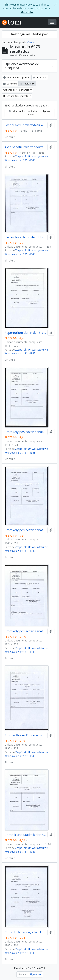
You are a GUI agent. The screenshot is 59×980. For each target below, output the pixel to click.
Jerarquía (40, 77)
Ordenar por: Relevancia (17, 90)
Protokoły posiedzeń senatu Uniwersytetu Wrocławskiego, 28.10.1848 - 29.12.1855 (25, 530)
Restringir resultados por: (30, 34)
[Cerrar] (55, 5)
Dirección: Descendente (16, 96)
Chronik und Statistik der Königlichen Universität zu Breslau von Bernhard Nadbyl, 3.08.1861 (25, 835)
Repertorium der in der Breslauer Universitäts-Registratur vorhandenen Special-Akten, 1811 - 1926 (25, 333)
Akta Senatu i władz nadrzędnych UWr (25, 147)
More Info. (27, 12)
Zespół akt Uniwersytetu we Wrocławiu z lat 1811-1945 (25, 125)
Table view (27, 84)
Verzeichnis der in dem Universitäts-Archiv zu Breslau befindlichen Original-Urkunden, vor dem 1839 (25, 237)
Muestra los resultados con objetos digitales (29, 113)
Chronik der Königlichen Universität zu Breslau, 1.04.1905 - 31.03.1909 (25, 932)
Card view (10, 84)
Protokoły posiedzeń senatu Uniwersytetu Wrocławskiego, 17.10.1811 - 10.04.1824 (25, 432)
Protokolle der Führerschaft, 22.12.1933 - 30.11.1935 (25, 735)
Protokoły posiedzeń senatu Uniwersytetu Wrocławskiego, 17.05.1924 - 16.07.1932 (25, 631)
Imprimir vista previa (16, 77)
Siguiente (35, 974)
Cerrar (31, 42)
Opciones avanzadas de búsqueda (22, 66)
